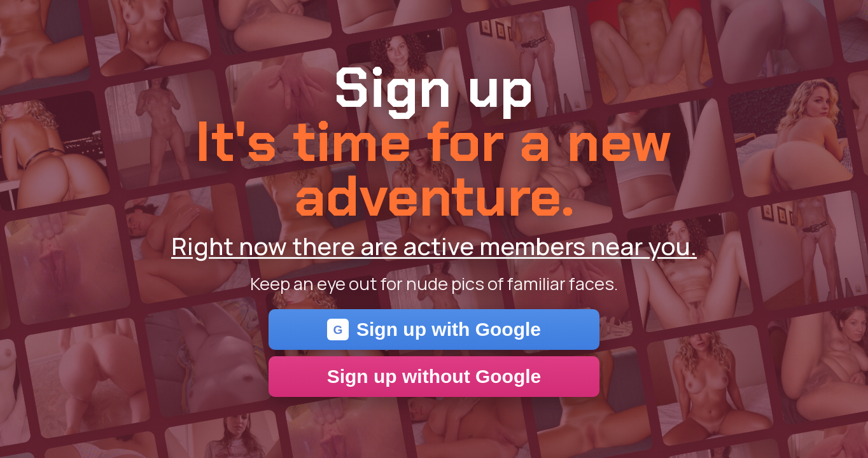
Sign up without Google (434, 376)
